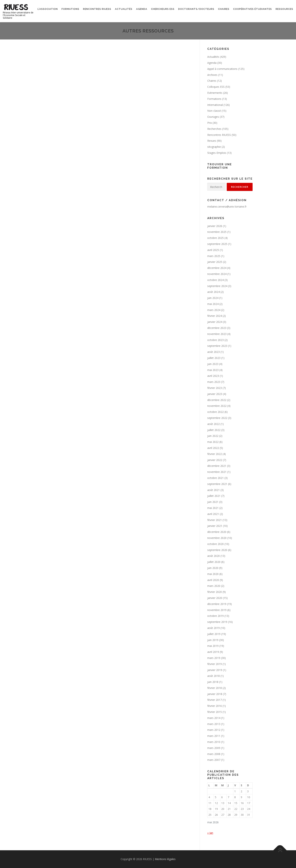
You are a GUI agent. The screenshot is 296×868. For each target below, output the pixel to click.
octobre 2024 (215, 280)
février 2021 (215, 520)
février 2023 (215, 388)
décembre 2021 (217, 466)
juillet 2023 (214, 358)
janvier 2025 (215, 262)
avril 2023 (213, 376)
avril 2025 (213, 250)
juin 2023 (213, 364)
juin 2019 (213, 640)
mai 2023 (213, 370)
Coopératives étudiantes (252, 9)
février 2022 (215, 454)
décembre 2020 (217, 532)
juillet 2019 (214, 634)
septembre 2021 (217, 484)
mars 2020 (214, 586)
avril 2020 (213, 580)
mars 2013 (214, 724)
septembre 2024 (217, 286)
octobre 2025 (215, 238)
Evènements (215, 93)
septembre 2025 (217, 244)
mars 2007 (214, 760)
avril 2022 (213, 448)
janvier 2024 (215, 322)
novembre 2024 (217, 274)
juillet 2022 (214, 430)
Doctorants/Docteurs (196, 9)
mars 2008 (214, 754)
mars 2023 (214, 382)
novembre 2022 (217, 406)
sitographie (214, 147)
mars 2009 (214, 748)
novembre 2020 (217, 538)
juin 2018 (213, 682)
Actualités (124, 9)
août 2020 (214, 556)
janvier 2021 (215, 526)
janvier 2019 (215, 670)
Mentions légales (165, 859)
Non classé (214, 111)
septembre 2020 (217, 550)
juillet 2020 (214, 562)
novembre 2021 (217, 472)
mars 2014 (214, 718)
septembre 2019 (217, 622)
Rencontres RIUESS (97, 9)
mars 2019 (214, 658)
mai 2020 (213, 574)
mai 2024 (213, 304)
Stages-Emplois (217, 153)
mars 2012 (214, 730)
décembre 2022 (217, 400)
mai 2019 (213, 646)
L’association (48, 9)
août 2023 (214, 352)
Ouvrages (213, 117)
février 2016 (215, 706)
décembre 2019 (217, 604)
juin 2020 (213, 568)
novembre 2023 (217, 334)
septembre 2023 (217, 346)
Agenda (142, 9)
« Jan (210, 833)
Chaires (224, 9)
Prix (210, 123)
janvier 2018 (215, 694)
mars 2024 (214, 310)
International (215, 105)
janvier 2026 (215, 226)
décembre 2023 (217, 328)
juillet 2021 (214, 496)
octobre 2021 (215, 478)
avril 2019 (213, 652)
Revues (212, 141)
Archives (212, 75)
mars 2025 (214, 256)
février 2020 (215, 592)
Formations (70, 9)
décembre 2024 (217, 268)
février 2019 (215, 664)
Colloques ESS (216, 87)
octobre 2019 (215, 616)
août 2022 (214, 424)
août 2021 (214, 490)
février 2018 (215, 688)
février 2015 (215, 712)
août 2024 (214, 292)
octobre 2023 (215, 340)
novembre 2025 (217, 232)
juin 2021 (213, 502)
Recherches (214, 129)
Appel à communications (222, 69)
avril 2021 (213, 514)
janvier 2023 (215, 394)
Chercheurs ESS (163, 9)
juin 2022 (213, 436)
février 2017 (215, 700)
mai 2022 (213, 442)
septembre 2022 (217, 418)
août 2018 (214, 676)
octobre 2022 (215, 412)
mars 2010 (214, 742)
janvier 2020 (215, 598)
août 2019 (214, 628)
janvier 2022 (215, 460)
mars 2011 (214, 736)
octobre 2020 (215, 544)
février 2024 (215, 316)
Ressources (284, 9)
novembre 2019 (217, 610)
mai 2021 (213, 508)
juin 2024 (213, 298)
